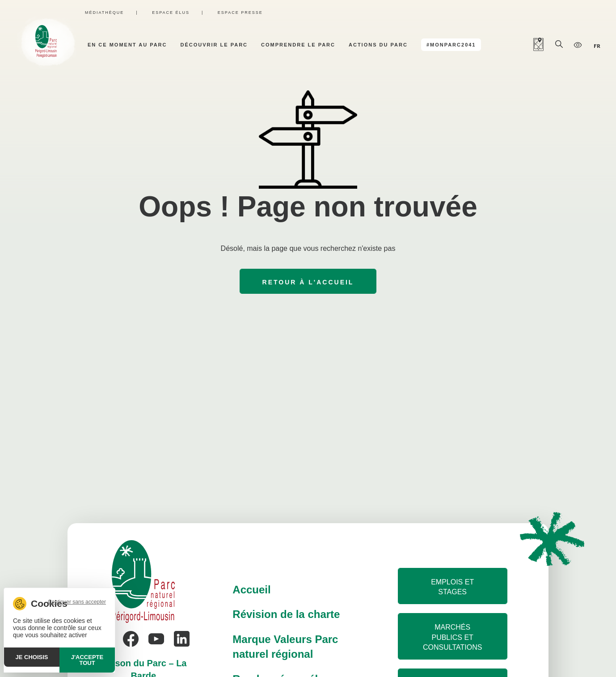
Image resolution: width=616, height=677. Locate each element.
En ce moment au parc (127, 45)
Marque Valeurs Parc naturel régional (285, 647)
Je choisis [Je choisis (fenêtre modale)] (32, 657)
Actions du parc (378, 45)
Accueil (251, 590)
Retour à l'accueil (308, 282)
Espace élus (171, 13)
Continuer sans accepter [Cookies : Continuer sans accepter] (77, 602)
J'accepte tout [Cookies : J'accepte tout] (87, 660)
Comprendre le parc (298, 45)
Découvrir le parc (214, 45)
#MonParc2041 (451, 45)
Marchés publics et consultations (452, 637)
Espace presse (240, 13)
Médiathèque (104, 13)
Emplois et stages (452, 587)
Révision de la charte (286, 614)
